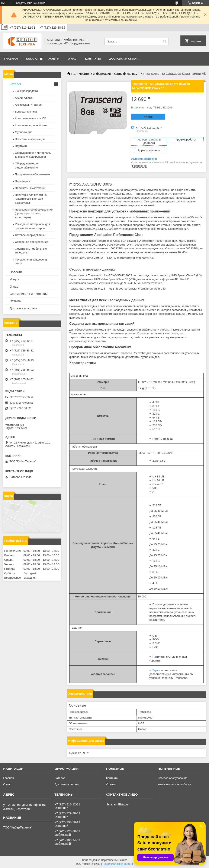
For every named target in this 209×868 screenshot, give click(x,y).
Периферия (22, 181)
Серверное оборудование (32, 242)
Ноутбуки (21, 146)
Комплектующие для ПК (30, 118)
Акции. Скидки (24, 98)
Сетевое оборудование (30, 235)
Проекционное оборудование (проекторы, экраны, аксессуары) (34, 213)
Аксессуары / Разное (28, 105)
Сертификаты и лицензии (29, 294)
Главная (11, 59)
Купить (148, 117)
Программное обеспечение (32, 174)
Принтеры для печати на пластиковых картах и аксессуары (31, 199)
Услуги (54, 59)
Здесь (156, 670)
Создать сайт (24, 3)
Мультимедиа (24, 132)
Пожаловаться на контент (118, 864)
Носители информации (95, 74)
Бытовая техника (26, 112)
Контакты (93, 59)
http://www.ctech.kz (21, 397)
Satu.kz (123, 860)
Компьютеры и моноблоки (174, 784)
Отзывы (15, 301)
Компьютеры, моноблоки (31, 125)
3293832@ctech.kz (21, 403)
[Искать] (165, 42)
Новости (16, 272)
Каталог (33, 59)
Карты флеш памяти (128, 74)
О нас (72, 59)
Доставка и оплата (124, 59)
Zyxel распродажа (26, 91)
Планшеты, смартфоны (30, 188)
